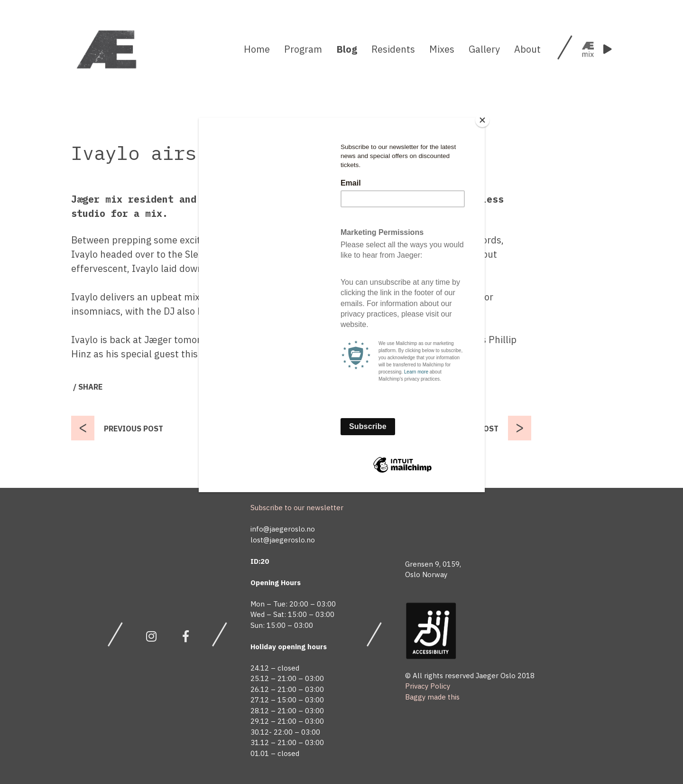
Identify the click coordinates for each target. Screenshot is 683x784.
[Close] (482, 120)
